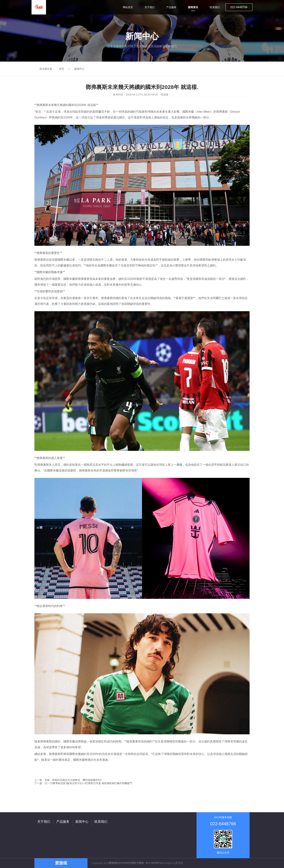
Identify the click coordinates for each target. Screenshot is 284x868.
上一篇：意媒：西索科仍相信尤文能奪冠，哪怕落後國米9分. (68, 780)
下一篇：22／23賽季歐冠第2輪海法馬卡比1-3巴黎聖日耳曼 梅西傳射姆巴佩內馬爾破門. (84, 783)
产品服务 (63, 822)
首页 (62, 69)
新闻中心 (79, 69)
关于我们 (44, 822)
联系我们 (101, 822)
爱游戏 (179, 863)
